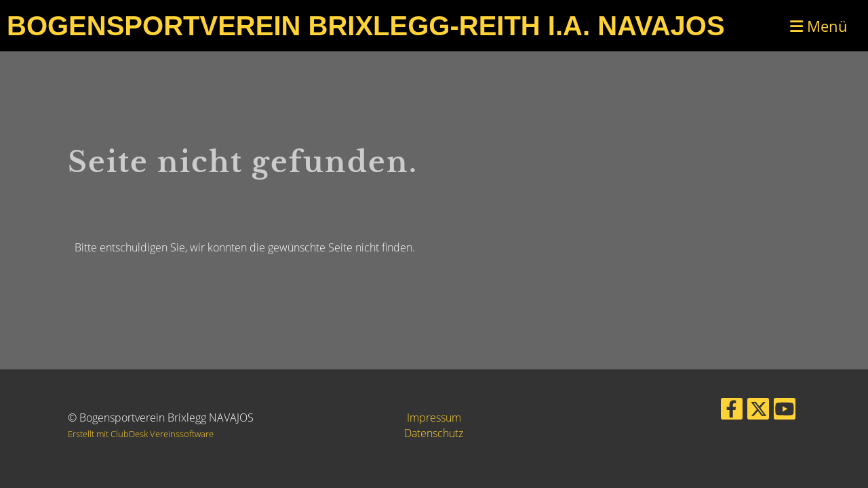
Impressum (434, 418)
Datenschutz (434, 433)
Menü (819, 26)
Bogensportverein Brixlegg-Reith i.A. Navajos (366, 26)
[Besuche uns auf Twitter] (758, 411)
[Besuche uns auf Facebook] (732, 411)
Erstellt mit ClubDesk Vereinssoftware (141, 434)
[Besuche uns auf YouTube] (785, 411)
